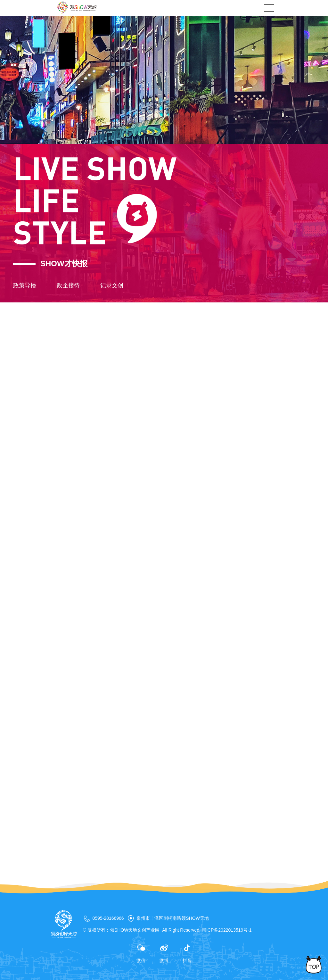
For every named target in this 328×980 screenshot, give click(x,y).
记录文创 (112, 285)
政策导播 (25, 285)
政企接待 (68, 285)
